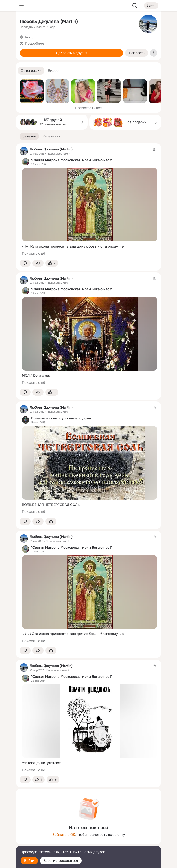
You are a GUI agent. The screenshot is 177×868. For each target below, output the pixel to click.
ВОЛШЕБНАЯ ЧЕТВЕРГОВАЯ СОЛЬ (51, 505)
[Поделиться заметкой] (38, 263)
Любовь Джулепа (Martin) (49, 22)
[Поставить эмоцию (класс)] (52, 263)
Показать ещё (34, 254)
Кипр (29, 37)
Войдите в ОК (64, 835)
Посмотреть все (88, 108)
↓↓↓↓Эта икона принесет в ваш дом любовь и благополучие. (73, 246)
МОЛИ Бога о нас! (37, 375)
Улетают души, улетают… (42, 763)
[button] (31, 71)
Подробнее (35, 43)
